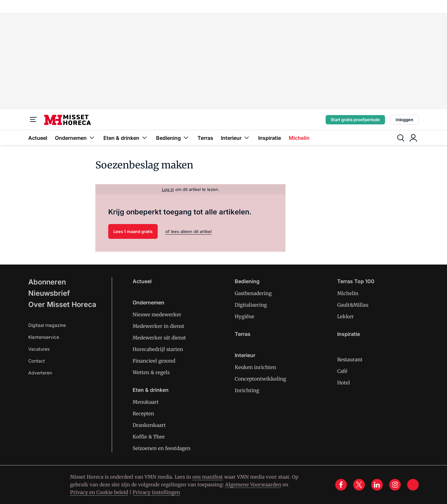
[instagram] (395, 485)
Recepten (143, 414)
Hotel (344, 383)
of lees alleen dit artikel (188, 231)
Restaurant (350, 360)
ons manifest (208, 477)
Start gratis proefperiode (355, 120)
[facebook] (341, 485)
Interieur (236, 138)
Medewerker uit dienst (159, 338)
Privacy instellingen (156, 492)
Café (342, 371)
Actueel (38, 138)
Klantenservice (44, 337)
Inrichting (247, 390)
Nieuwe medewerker (157, 315)
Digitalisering (251, 305)
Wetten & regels (151, 372)
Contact (37, 361)
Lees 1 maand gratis (133, 231)
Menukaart (146, 402)
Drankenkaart (149, 425)
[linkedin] (377, 485)
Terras (205, 138)
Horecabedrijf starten (158, 349)
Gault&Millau (353, 305)
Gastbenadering (253, 293)
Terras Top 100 (356, 281)
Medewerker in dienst (158, 326)
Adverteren (40, 373)
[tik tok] (413, 485)
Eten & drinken (126, 138)
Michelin (299, 138)
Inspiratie (270, 138)
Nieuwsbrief (49, 293)
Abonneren (47, 282)
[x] (359, 485)
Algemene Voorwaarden (253, 485)
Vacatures (39, 349)
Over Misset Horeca (62, 304)
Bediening (173, 138)
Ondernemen (75, 138)
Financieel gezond (154, 361)
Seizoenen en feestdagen (162, 448)
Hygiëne (245, 316)
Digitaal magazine (47, 325)
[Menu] (33, 120)
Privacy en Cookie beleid (99, 492)
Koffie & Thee (149, 437)
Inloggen (404, 120)
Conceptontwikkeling (260, 379)
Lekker (346, 316)
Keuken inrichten (255, 367)
